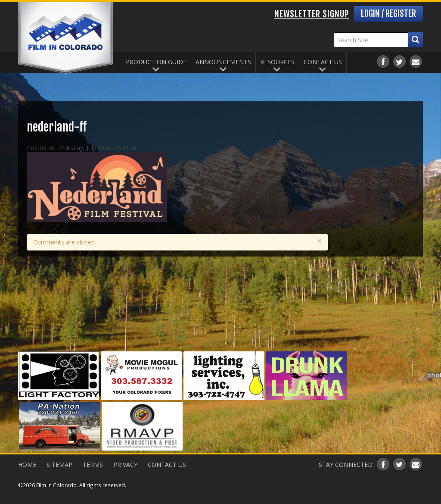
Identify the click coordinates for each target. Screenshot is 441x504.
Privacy (125, 465)
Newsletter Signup (312, 14)
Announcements (223, 62)
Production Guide (156, 62)
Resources (277, 62)
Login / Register (388, 14)
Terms (93, 465)
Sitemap (59, 465)
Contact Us (323, 62)
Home (27, 465)
